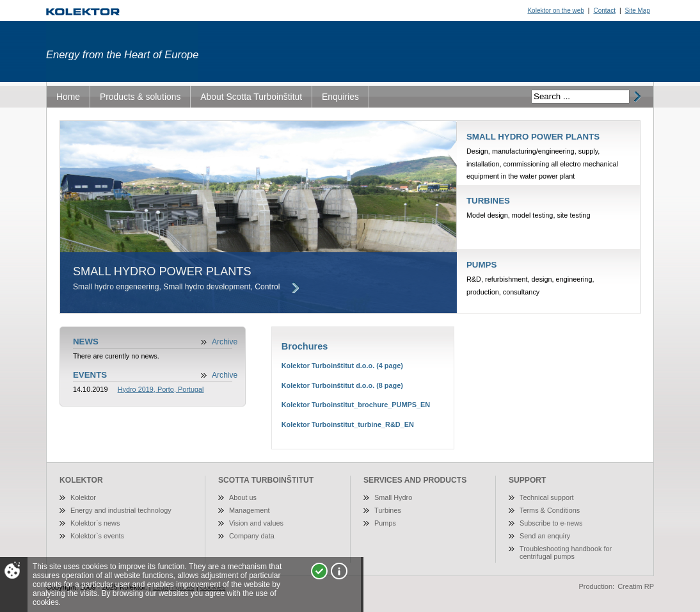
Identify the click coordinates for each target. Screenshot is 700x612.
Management (249, 510)
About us (243, 497)
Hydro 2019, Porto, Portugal (161, 389)
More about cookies (339, 571)
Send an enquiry (545, 536)
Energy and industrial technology (121, 510)
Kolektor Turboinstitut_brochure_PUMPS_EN (356, 405)
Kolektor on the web (555, 11)
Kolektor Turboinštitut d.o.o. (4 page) (342, 366)
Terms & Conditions (550, 510)
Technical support (547, 497)
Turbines (388, 510)
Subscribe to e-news (551, 523)
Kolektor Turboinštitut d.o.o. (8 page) (342, 385)
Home (68, 97)
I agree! (319, 571)
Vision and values (256, 523)
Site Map (638, 11)
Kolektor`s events (97, 536)
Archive (225, 342)
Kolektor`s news (95, 523)
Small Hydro (393, 497)
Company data (252, 536)
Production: (597, 586)
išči (636, 97)
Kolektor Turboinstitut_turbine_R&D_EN (348, 424)
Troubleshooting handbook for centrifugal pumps (566, 552)
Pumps (385, 523)
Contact (604, 11)
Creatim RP (636, 586)
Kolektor (83, 497)
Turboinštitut (83, 12)
